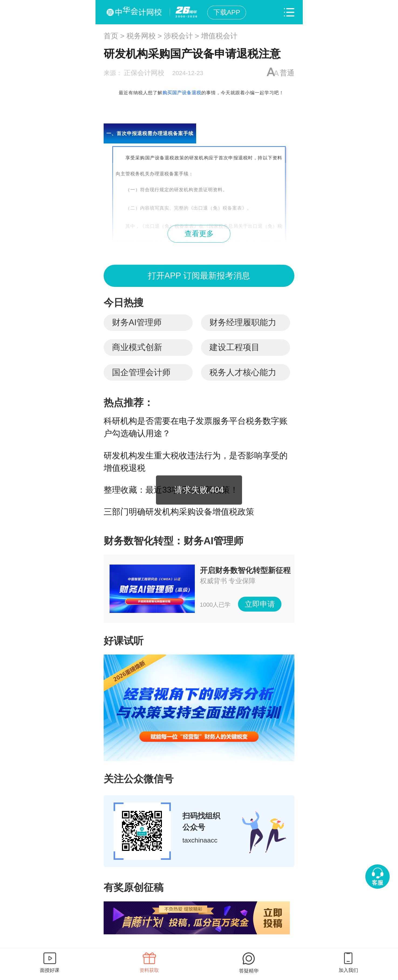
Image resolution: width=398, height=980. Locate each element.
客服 (377, 883)
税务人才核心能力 (243, 372)
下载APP (227, 12)
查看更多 (199, 234)
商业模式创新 (137, 347)
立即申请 (260, 604)
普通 (287, 73)
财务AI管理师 (137, 322)
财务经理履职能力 (243, 322)
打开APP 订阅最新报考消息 (199, 276)
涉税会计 (178, 36)
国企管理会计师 (141, 372)
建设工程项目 (234, 347)
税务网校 (141, 36)
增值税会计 (219, 36)
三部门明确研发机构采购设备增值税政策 (179, 512)
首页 (111, 36)
